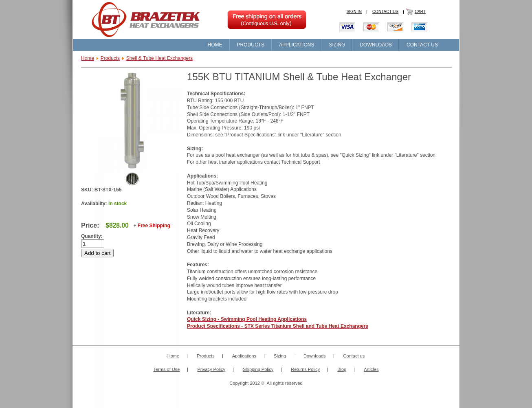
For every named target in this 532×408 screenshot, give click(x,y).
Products (110, 58)
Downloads (314, 356)
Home (88, 58)
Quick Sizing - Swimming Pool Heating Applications (247, 319)
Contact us (354, 356)
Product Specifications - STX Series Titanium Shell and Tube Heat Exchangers (278, 326)
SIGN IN (354, 12)
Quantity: (92, 236)
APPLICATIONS (297, 45)
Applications (244, 356)
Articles (371, 369)
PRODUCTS (251, 45)
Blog (342, 369)
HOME (215, 45)
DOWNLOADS (376, 45)
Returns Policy (305, 369)
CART (420, 12)
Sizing (280, 356)
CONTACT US (385, 12)
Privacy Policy (211, 369)
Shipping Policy (258, 369)
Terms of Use (167, 369)
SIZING (337, 45)
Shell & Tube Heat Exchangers (159, 58)
